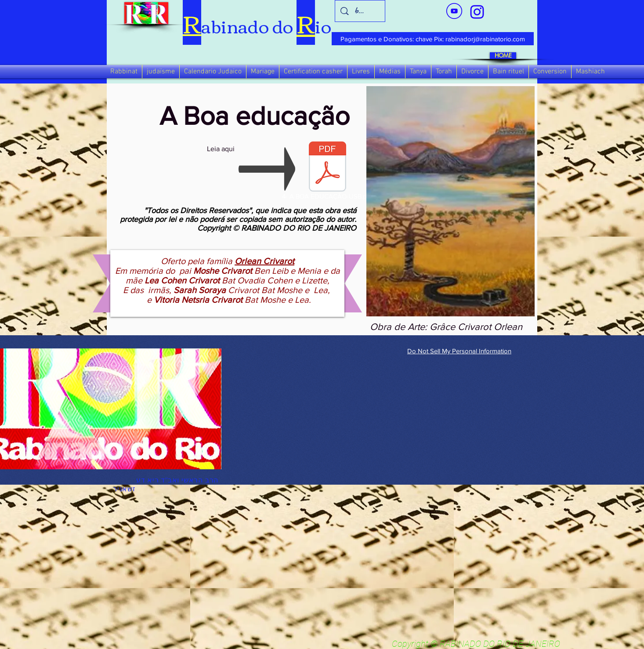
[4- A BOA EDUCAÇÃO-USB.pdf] (327, 172)
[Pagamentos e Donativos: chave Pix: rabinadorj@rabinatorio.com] (433, 39)
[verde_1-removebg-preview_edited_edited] (477, 12)
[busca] (360, 11)
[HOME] (503, 56)
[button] (124, 72)
